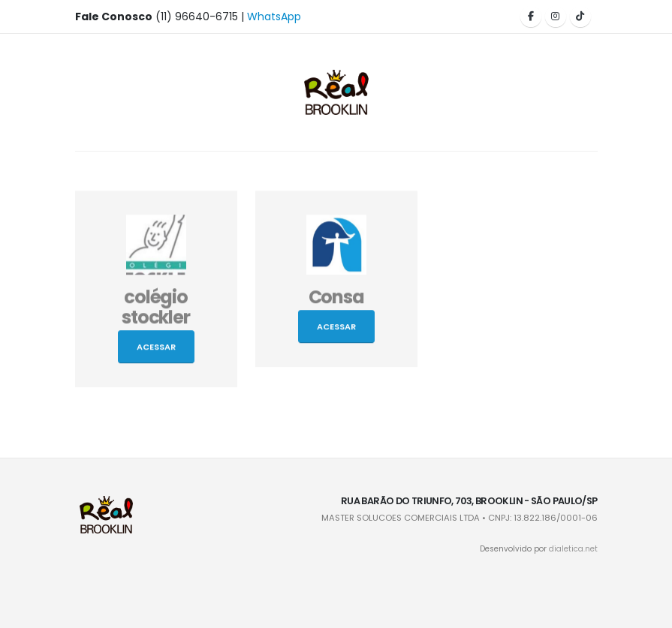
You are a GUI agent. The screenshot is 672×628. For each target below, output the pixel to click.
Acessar (156, 349)
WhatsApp (274, 17)
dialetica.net (573, 549)
